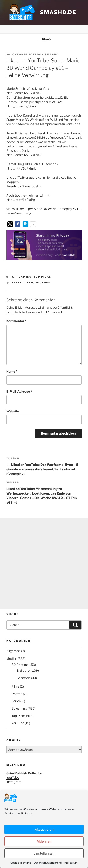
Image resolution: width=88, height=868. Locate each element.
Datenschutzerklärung (22, 854)
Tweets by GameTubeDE (24, 186)
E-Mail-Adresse (19, 392)
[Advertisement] (44, 563)
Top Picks (42, 277)
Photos (17, 694)
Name (12, 372)
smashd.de (58, 12)
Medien (12, 659)
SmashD (52, 55)
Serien (16, 701)
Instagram (14, 782)
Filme (15, 686)
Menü (44, 39)
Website (13, 411)
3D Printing (20, 665)
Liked (29, 283)
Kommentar (16, 321)
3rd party (24, 671)
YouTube (43, 283)
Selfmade (24, 678)
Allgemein (13, 651)
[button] (10, 224)
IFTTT (17, 283)
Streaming (22, 277)
